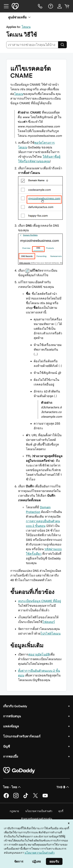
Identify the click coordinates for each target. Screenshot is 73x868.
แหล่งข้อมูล (11, 726)
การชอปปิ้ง (11, 756)
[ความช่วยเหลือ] (50, 6)
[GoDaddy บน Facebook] (6, 797)
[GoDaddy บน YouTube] (45, 797)
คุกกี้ (61, 811)
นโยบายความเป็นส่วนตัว (39, 811)
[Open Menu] (5, 6)
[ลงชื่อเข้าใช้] (60, 6)
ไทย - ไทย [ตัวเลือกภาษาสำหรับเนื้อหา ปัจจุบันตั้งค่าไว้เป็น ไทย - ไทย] (12, 787)
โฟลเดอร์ (49, 622)
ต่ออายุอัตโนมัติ (39, 654)
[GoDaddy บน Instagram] (16, 797)
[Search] (62, 45)
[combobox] (32, 45)
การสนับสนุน (12, 716)
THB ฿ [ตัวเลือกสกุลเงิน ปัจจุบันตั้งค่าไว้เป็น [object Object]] (63, 787)
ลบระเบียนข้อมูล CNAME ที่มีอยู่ (40, 601)
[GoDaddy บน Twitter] (35, 797)
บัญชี (7, 746)
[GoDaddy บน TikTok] (26, 797)
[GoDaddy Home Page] (19, 770)
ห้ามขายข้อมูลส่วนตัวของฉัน (37, 819)
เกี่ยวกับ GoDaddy (15, 706)
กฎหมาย (14, 811)
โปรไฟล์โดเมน (51, 633)
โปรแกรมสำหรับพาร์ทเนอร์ (22, 736)
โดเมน (26, 27)
